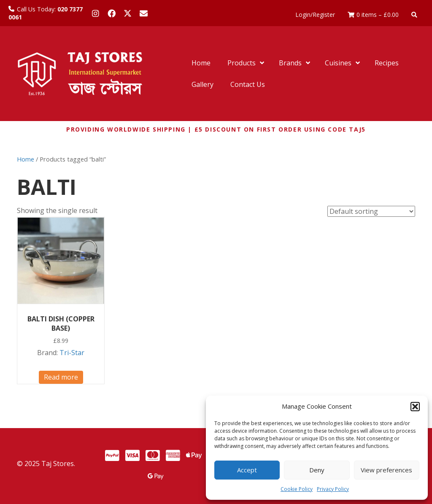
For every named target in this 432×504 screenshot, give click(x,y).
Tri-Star (72, 353)
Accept (247, 470)
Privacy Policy (333, 489)
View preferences (386, 470)
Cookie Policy (297, 489)
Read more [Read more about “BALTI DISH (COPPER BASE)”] (61, 377)
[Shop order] (371, 211)
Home (26, 159)
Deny (317, 470)
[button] (415, 407)
